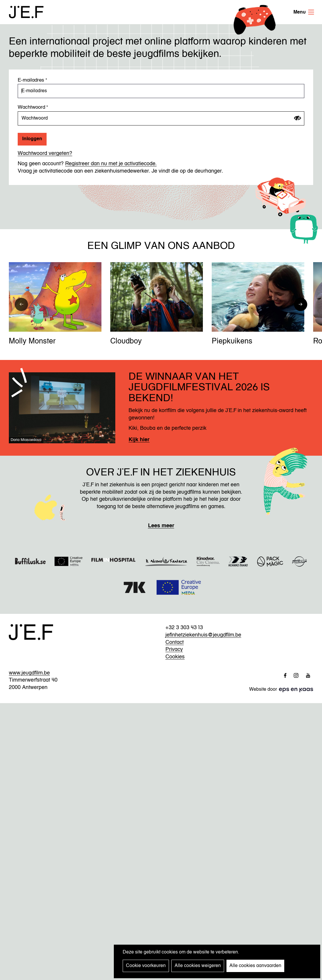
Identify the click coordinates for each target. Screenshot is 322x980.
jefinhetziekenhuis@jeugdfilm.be (203, 635)
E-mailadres (31, 80)
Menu (311, 12)
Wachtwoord (31, 107)
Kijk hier (139, 440)
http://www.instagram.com (294, 675)
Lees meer (161, 526)
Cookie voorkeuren (146, 966)
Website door (270, 690)
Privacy (174, 650)
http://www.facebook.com (282, 675)
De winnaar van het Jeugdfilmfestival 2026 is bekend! (199, 388)
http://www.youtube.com (306, 675)
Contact (175, 642)
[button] (21, 304)
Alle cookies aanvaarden (255, 966)
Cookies (175, 657)
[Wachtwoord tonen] (298, 118)
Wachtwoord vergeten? (45, 153)
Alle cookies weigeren (198, 966)
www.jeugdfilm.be (29, 673)
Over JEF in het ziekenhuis (161, 473)
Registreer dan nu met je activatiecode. (111, 164)
